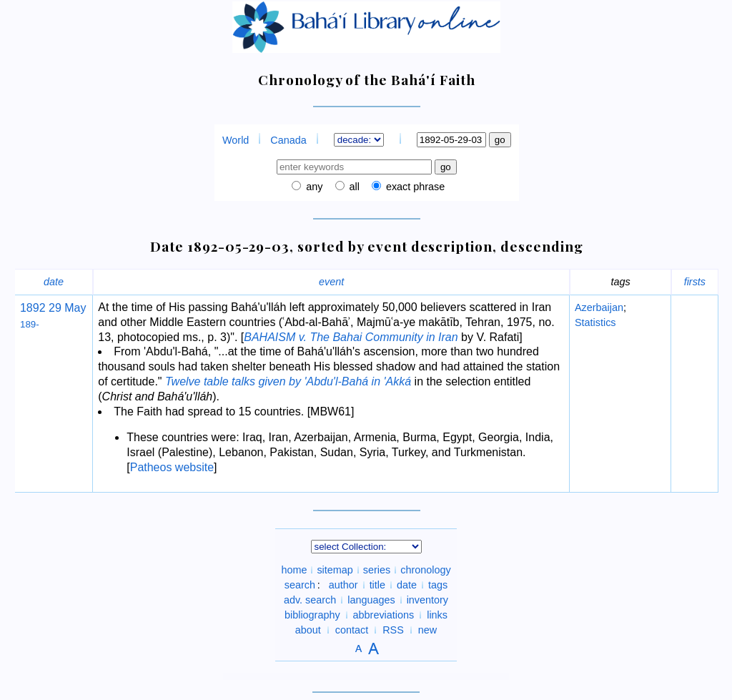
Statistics (595, 322)
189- (30, 324)
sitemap (335, 570)
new (427, 630)
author (343, 585)
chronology (425, 570)
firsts (695, 282)
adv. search (310, 600)
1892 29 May (53, 308)
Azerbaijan (599, 307)
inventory (427, 600)
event (331, 282)
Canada (288, 140)
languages (371, 600)
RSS (393, 630)
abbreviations (384, 615)
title (377, 585)
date (54, 282)
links (437, 615)
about (308, 630)
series (377, 570)
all (353, 187)
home (294, 570)
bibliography (312, 615)
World (236, 140)
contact (352, 630)
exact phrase (414, 187)
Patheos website (172, 467)
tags (438, 585)
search (300, 585)
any (313, 187)
